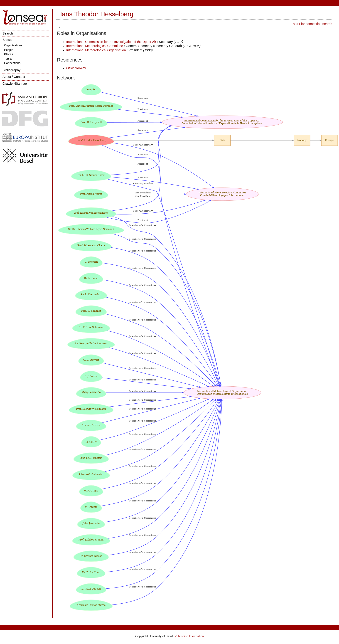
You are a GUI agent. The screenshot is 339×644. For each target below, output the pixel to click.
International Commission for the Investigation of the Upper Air (112, 42)
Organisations (13, 45)
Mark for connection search (312, 24)
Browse (8, 40)
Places (9, 54)
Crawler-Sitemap (15, 84)
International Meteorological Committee (95, 46)
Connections (12, 63)
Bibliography (11, 70)
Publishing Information (189, 636)
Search (8, 33)
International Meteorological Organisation (96, 50)
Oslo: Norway (76, 68)
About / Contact (14, 77)
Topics (8, 59)
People (9, 50)
